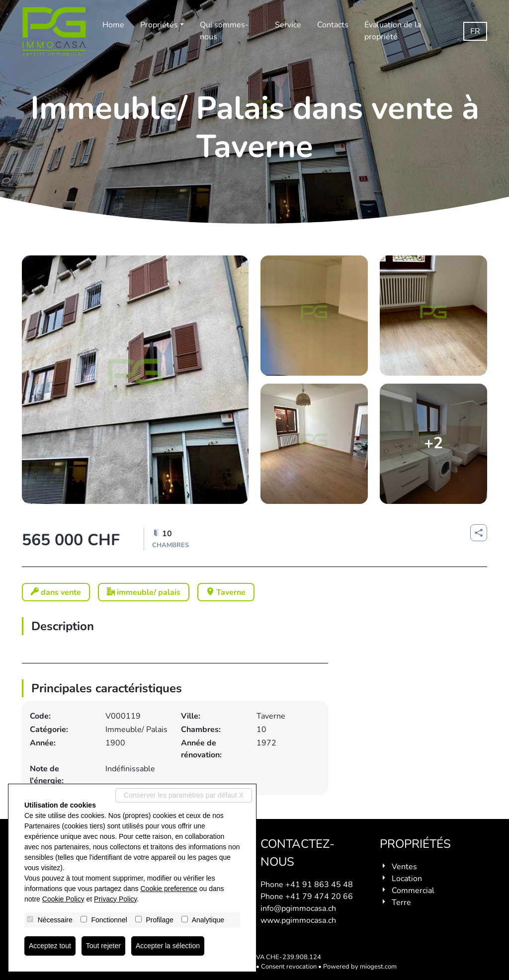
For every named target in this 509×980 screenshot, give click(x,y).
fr (475, 31)
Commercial (413, 891)
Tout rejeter (103, 946)
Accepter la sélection (168, 946)
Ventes (404, 867)
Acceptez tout (50, 946)
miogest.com (378, 967)
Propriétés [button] (159, 25)
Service (288, 25)
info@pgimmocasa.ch (298, 908)
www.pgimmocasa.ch (298, 920)
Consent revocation (289, 967)
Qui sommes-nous (224, 31)
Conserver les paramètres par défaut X (184, 795)
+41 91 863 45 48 (319, 885)
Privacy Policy (115, 899)
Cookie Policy (63, 899)
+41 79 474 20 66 (319, 897)
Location (407, 879)
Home (113, 25)
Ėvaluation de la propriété (393, 31)
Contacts (333, 25)
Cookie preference (169, 889)
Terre (401, 902)
